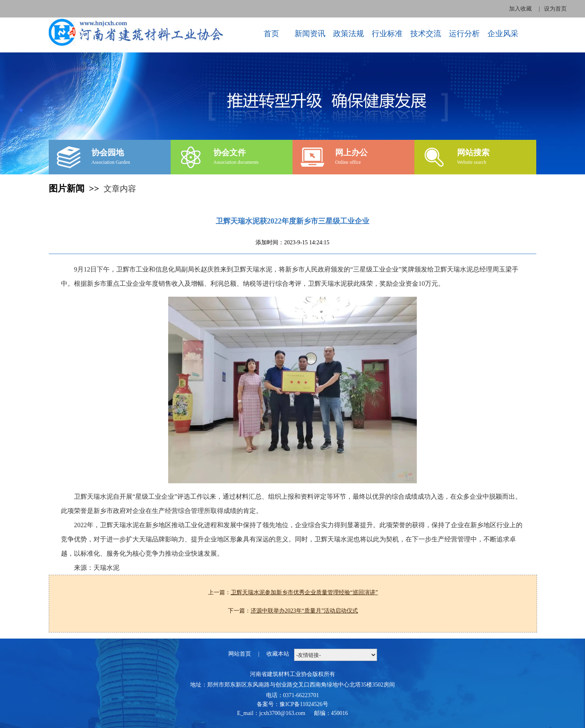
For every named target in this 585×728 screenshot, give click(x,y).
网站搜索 (473, 152)
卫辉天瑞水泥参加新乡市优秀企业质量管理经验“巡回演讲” (304, 592)
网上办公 (351, 152)
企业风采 (503, 34)
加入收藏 (520, 9)
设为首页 (555, 9)
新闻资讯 (310, 34)
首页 (271, 34)
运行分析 (464, 34)
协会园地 (108, 152)
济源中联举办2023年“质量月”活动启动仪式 (304, 611)
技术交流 (426, 34)
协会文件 (230, 152)
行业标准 (387, 34)
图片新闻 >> (76, 188)
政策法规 (349, 34)
